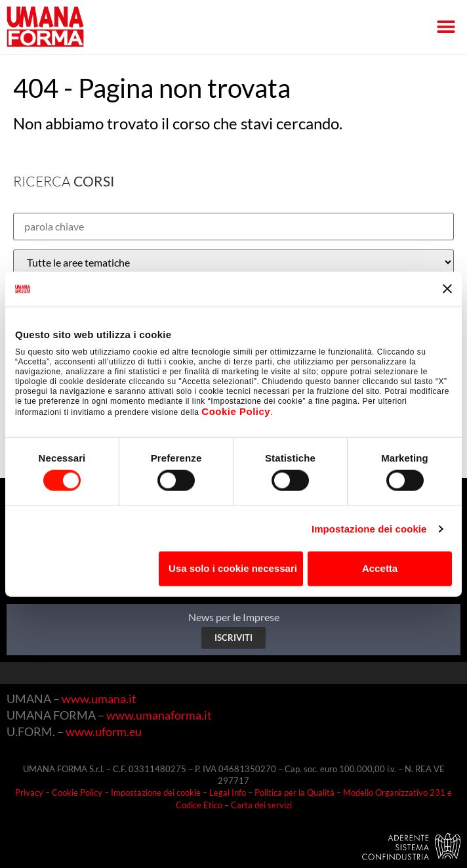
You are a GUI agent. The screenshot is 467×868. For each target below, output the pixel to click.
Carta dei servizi (261, 805)
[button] (446, 27)
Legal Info (228, 792)
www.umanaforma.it (159, 715)
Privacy (29, 792)
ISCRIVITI (233, 638)
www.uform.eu (104, 731)
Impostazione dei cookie (369, 528)
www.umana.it (99, 699)
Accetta (380, 568)
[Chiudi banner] (447, 289)
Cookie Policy (236, 411)
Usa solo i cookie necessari (233, 568)
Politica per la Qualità (294, 792)
